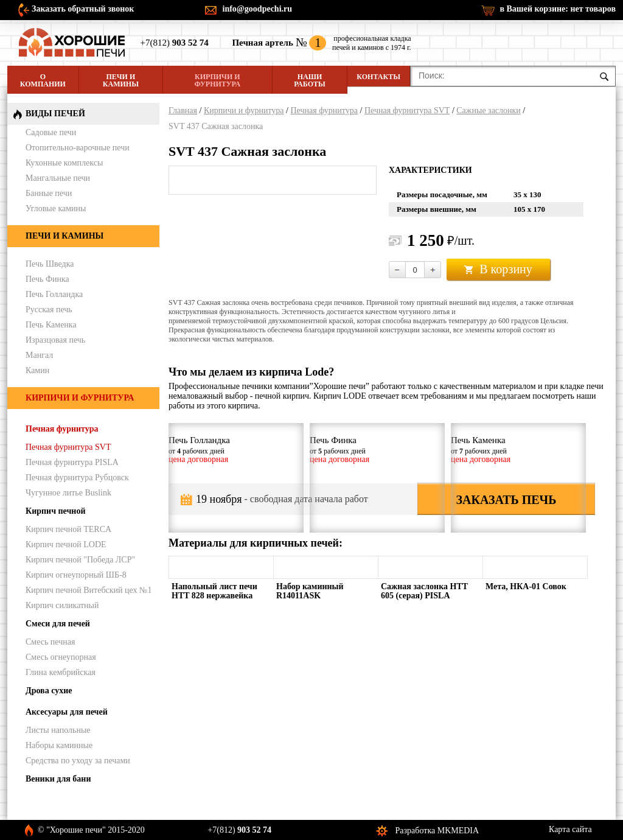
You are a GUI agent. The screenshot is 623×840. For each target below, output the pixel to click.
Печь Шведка (50, 264)
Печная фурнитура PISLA (72, 462)
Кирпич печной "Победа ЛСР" (80, 560)
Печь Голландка (54, 294)
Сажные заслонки (489, 110)
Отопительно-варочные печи (78, 148)
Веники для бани (58, 779)
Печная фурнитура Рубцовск (77, 478)
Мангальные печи (58, 178)
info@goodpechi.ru (258, 9)
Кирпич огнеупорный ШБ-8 (76, 575)
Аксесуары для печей (67, 712)
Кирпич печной (56, 511)
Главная (183, 110)
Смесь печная (50, 642)
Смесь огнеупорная (61, 657)
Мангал (39, 355)
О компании (43, 80)
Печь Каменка (51, 325)
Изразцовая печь (55, 340)
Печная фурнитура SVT (407, 110)
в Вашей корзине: (558, 9)
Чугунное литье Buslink (68, 493)
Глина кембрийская (61, 672)
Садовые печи (51, 132)
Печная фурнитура (324, 110)
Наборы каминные (59, 745)
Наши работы (309, 80)
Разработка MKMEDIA (437, 831)
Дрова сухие (49, 691)
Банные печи (49, 193)
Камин (37, 370)
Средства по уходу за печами (78, 761)
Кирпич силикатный (62, 605)
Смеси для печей (58, 624)
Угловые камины (56, 208)
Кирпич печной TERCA (68, 529)
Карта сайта (570, 829)
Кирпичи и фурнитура (218, 80)
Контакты (378, 77)
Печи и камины (121, 80)
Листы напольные (58, 730)
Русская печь (49, 310)
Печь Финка (47, 279)
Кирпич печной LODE (66, 544)
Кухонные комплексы (64, 163)
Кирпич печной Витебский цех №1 (89, 590)
